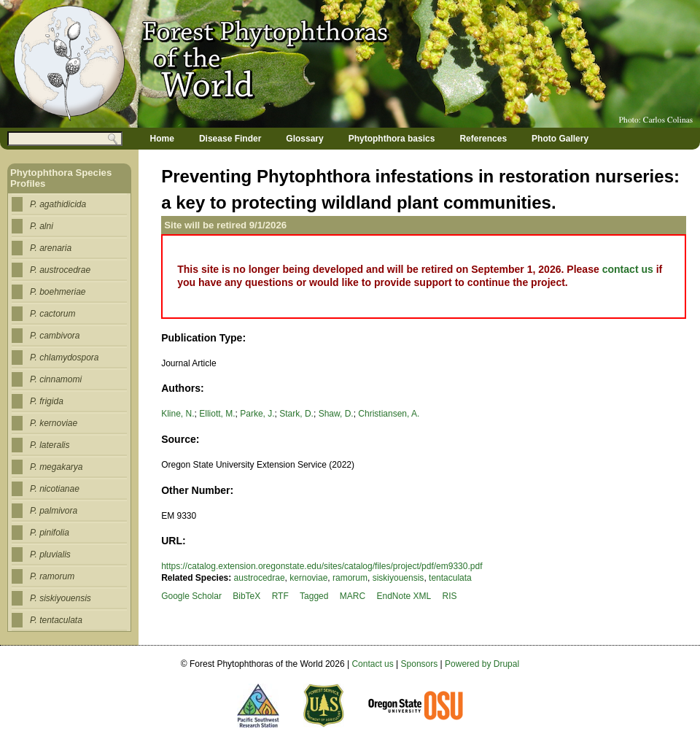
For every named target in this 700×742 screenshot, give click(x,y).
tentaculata (450, 578)
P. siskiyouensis (61, 598)
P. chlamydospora (65, 358)
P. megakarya (57, 467)
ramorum (350, 578)
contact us (628, 269)
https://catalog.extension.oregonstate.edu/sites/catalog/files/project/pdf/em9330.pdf (322, 566)
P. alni (42, 226)
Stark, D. (296, 414)
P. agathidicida (58, 204)
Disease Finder (230, 139)
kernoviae (308, 578)
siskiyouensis (398, 578)
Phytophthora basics (392, 139)
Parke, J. (257, 414)
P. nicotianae (55, 489)
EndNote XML (404, 596)
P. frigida (47, 401)
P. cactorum (52, 314)
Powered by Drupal (482, 664)
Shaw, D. (336, 414)
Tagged (314, 596)
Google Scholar (191, 596)
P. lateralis (50, 445)
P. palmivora (54, 511)
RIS (450, 596)
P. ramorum (52, 576)
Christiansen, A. (389, 414)
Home (162, 139)
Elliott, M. (217, 414)
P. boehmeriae (58, 292)
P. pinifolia (50, 533)
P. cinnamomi (56, 379)
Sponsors (420, 664)
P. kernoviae (54, 423)
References (483, 139)
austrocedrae (260, 578)
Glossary (304, 139)
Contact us (372, 664)
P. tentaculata (56, 620)
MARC (353, 596)
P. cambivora (55, 336)
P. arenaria (51, 248)
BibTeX (246, 596)
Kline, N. (178, 414)
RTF (280, 596)
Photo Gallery (560, 139)
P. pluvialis (50, 554)
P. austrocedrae (60, 270)
